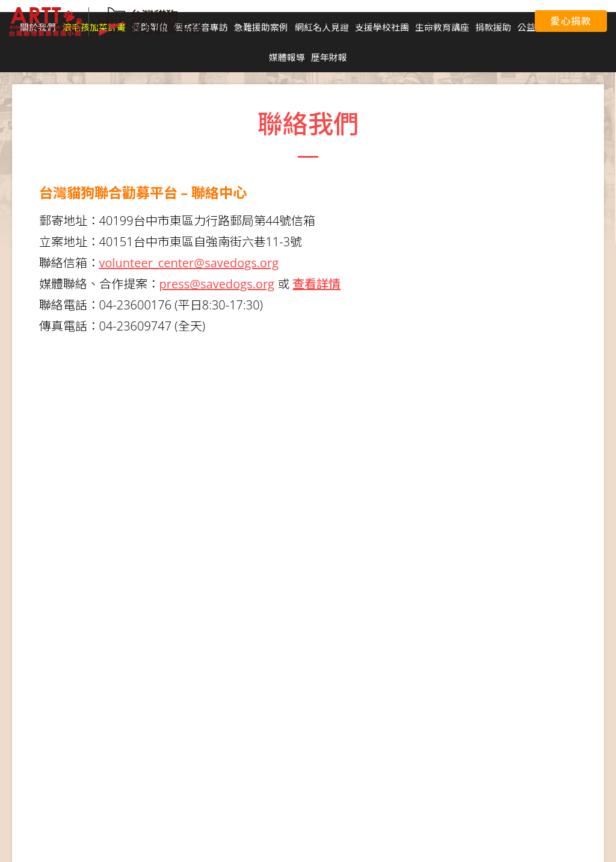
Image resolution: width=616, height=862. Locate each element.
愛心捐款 (571, 21)
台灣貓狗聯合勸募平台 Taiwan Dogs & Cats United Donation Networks (105, 22)
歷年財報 (329, 57)
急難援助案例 (261, 27)
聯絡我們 (503, 21)
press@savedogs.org (217, 284)
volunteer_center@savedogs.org (189, 263)
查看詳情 (316, 284)
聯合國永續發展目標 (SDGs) (359, 21)
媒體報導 (287, 57)
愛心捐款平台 (449, 21)
